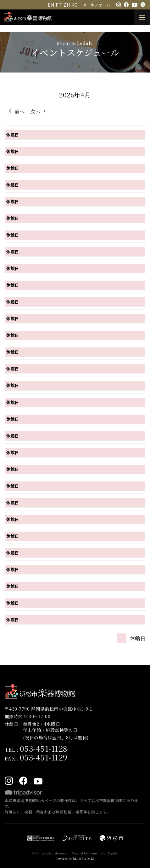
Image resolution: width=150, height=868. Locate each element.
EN (51, 5)
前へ (16, 112)
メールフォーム (96, 5)
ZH (67, 5)
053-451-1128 (44, 748)
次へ (39, 112)
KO (75, 5)
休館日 (12, 135)
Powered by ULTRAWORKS (75, 859)
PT (59, 5)
